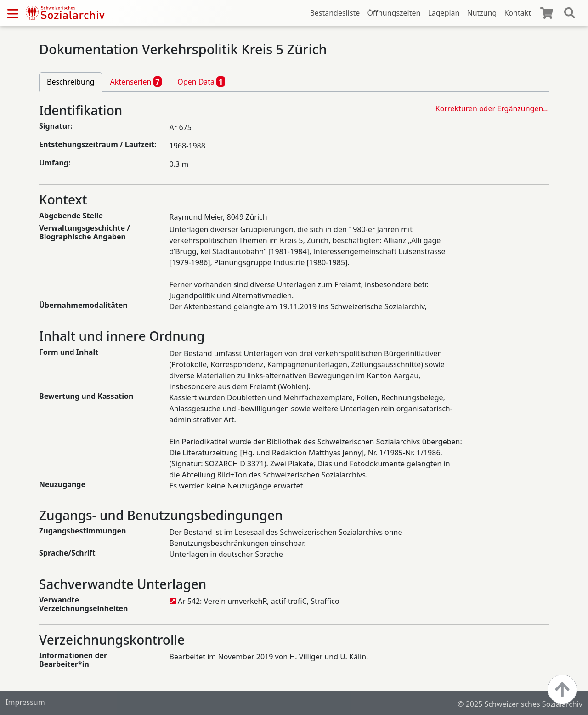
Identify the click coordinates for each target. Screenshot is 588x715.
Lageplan (444, 13)
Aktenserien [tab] (136, 81)
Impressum (25, 702)
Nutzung (482, 13)
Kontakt (517, 13)
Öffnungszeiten (394, 13)
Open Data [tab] (201, 81)
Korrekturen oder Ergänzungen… (492, 108)
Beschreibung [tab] (71, 82)
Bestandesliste (335, 13)
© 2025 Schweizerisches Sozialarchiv (520, 704)
